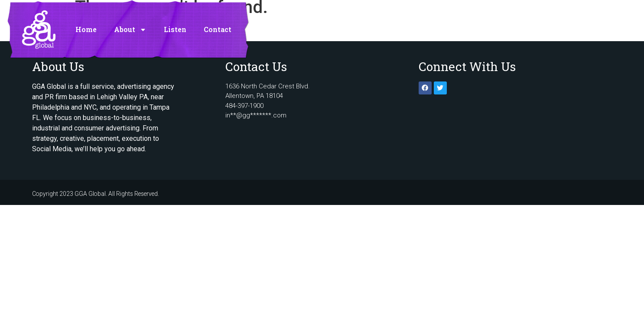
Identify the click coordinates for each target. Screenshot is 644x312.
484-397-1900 (244, 106)
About (130, 27)
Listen (175, 27)
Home (86, 27)
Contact (218, 27)
